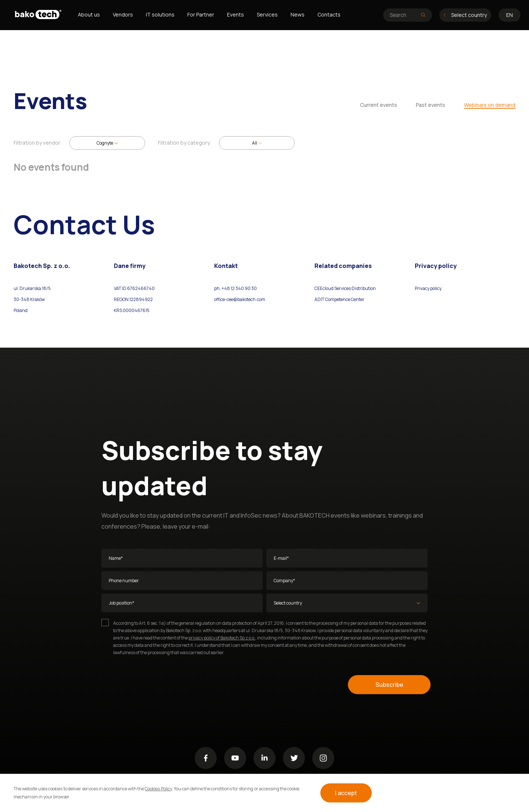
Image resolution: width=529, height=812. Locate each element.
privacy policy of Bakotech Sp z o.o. (222, 638)
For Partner (201, 14)
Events (235, 14)
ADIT (319, 299)
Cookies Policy (158, 789)
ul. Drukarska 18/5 (32, 288)
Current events (379, 105)
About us (89, 14)
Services (267, 14)
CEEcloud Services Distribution (345, 288)
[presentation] (157, 685)
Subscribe (389, 685)
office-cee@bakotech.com (240, 299)
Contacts (329, 14)
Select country (465, 15)
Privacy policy (428, 288)
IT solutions (160, 14)
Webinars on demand (490, 105)
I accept (346, 793)
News (298, 14)
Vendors (123, 14)
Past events (431, 105)
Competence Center (344, 299)
